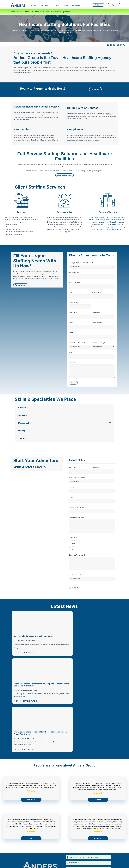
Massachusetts (75, 816)
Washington (74, 826)
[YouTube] (41, 782)
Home (19, 791)
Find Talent (21, 802)
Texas (72, 823)
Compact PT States (76, 798)
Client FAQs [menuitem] (29, 12)
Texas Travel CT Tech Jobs (105, 830)
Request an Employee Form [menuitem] (60, 12)
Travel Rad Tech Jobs (103, 798)
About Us (20, 805)
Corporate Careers (23, 821)
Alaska (72, 801)
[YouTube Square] (118, 45)
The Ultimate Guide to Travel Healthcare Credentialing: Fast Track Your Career (100, 638)
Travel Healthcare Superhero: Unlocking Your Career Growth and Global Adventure (64, 638)
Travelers (33, 5)
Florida (72, 808)
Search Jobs (21, 810)
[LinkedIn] (108, 45)
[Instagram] (37, 782)
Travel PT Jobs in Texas (104, 833)
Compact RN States (77, 794)
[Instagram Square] (114, 45)
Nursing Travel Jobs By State (53, 803)
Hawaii (72, 812)
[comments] (50, 782)
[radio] (92, 540)
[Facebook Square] (111, 45)
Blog (18, 814)
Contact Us (76, 5)
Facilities (66, 5)
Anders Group (20, 643)
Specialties (55, 5)
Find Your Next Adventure (26, 657)
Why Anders (44, 5)
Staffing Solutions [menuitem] (17, 12)
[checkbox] (92, 545)
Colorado (73, 805)
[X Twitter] (124, 45)
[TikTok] (121, 45)
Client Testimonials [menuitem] (42, 12)
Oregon (72, 819)
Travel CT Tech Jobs (103, 794)
